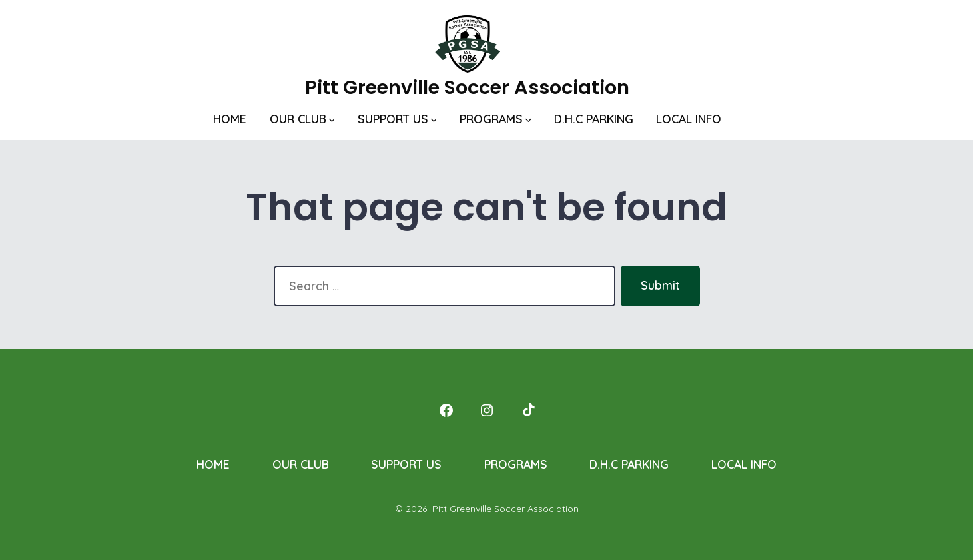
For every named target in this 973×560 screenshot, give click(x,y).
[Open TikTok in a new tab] (527, 410)
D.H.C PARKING (594, 119)
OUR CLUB (302, 119)
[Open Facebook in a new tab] (446, 410)
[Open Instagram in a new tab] (487, 410)
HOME (230, 119)
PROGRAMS (495, 119)
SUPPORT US (397, 119)
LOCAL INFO (689, 119)
